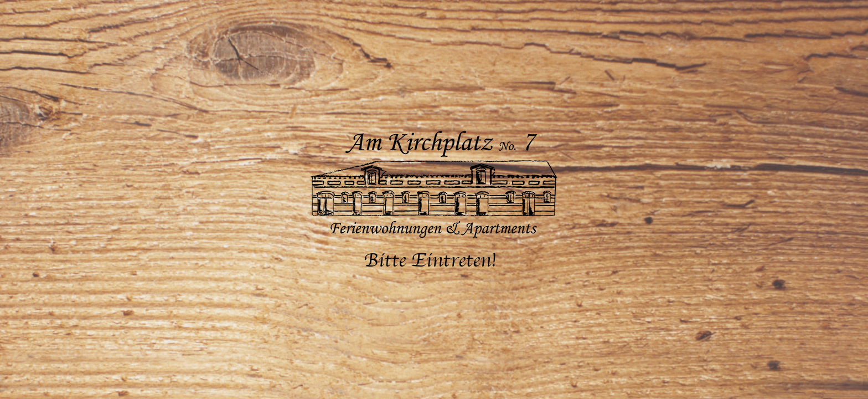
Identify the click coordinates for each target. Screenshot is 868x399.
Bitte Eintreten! (430, 260)
